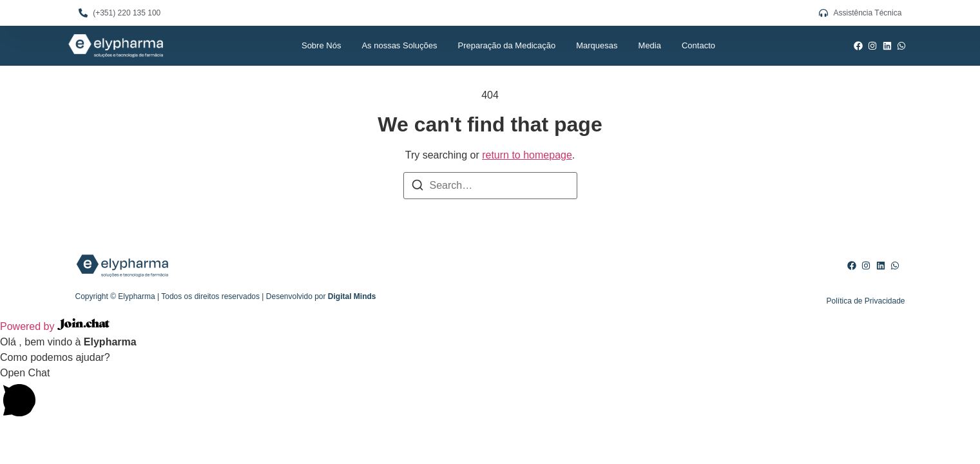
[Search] (418, 187)
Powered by (55, 326)
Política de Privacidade (865, 301)
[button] (490, 395)
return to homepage (527, 155)
